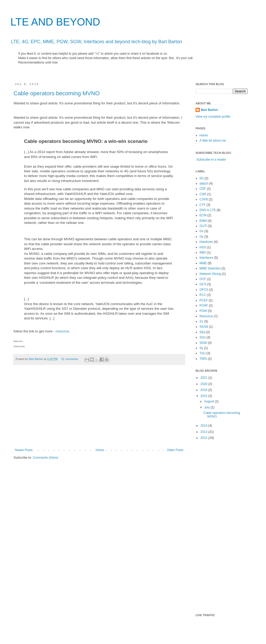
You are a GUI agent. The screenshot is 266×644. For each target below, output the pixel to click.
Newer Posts (24, 450)
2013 (204, 432)
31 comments (70, 359)
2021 (204, 378)
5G (202, 178)
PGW (203, 311)
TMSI (203, 359)
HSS (203, 247)
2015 (204, 396)
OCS (203, 284)
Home (100, 450)
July (207, 407)
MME (203, 263)
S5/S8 (204, 327)
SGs (202, 337)
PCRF (204, 306)
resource (62, 331)
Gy (201, 237)
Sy (201, 348)
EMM (203, 221)
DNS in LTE (208, 210)
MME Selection (210, 268)
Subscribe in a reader (211, 160)
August (210, 401)
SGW (203, 343)
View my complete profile (213, 117)
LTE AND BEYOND (55, 22)
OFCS (204, 290)
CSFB (204, 199)
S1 (201, 321)
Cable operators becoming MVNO (57, 93)
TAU (202, 353)
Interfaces (206, 258)
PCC (203, 295)
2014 (204, 426)
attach (204, 184)
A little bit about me (213, 141)
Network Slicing (210, 274)
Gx (201, 231)
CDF (203, 189)
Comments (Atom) (45, 458)
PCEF (204, 300)
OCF (203, 279)
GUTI (203, 226)
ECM (203, 215)
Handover (206, 242)
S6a (202, 332)
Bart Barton (37, 359)
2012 (204, 438)
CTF (202, 205)
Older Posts (175, 450)
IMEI (203, 252)
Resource (206, 316)
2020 (204, 384)
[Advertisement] (99, 409)
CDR (203, 194)
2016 (204, 390)
